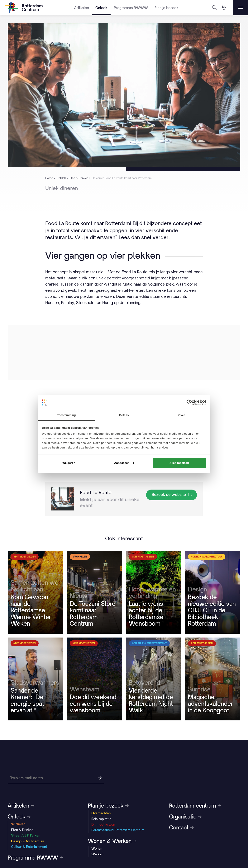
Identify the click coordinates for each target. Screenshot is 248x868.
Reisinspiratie (101, 819)
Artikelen (81, 8)
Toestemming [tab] (66, 415)
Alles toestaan (179, 463)
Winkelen (18, 824)
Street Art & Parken (26, 835)
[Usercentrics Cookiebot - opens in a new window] (189, 402)
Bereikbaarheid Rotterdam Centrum (118, 830)
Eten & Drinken (22, 830)
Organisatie (185, 817)
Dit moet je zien (103, 824)
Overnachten (101, 813)
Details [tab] (124, 415)
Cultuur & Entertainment (29, 847)
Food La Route (96, 492)
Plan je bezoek (166, 8)
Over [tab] (182, 415)
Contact (181, 828)
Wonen (97, 848)
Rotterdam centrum (195, 806)
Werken (97, 854)
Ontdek (101, 8)
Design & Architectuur (28, 841)
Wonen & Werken (112, 841)
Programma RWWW (131, 8)
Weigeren (69, 463)
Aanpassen (124, 463)
